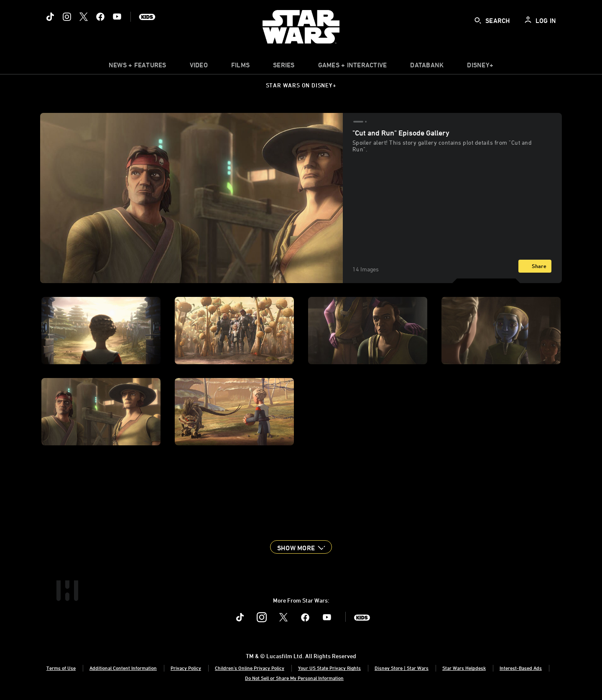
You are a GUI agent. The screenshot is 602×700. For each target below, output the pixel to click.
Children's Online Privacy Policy (250, 668)
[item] (138, 67)
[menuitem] (199, 67)
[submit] (478, 20)
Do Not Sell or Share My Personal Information (294, 678)
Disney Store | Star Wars (402, 668)
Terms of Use (61, 668)
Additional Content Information (123, 668)
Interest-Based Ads (521, 668)
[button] (301, 547)
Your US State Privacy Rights (329, 668)
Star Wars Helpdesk (464, 668)
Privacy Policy (186, 668)
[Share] (535, 266)
